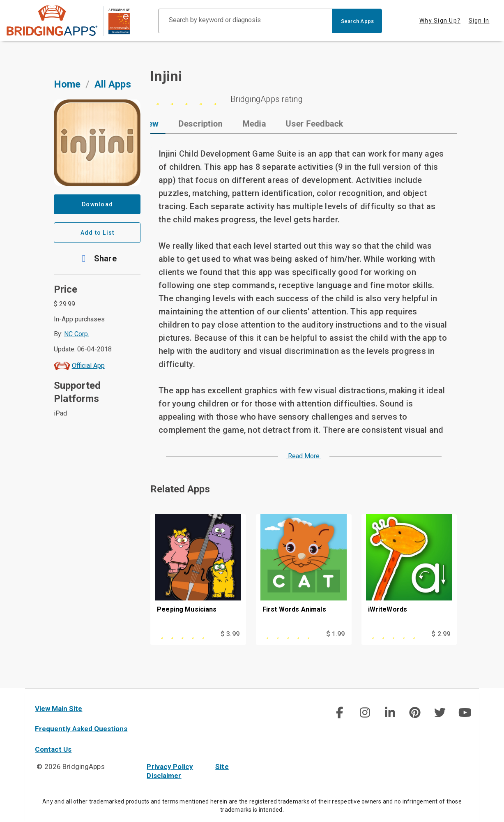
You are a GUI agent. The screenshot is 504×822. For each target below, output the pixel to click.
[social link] (339, 713)
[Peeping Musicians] (198, 571)
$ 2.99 (441, 634)
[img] (340, 713)
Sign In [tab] (479, 21)
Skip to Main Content (0, 0)
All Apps (113, 84)
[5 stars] (304, 99)
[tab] (177, 124)
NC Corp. (77, 334)
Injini (166, 76)
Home (67, 84)
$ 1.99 (336, 634)
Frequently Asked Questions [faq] (81, 729)
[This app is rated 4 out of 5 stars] (184, 634)
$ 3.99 (230, 634)
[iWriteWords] (409, 571)
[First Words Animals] (304, 571)
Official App (88, 366)
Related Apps (180, 489)
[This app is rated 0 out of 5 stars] (290, 634)
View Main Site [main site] (59, 709)
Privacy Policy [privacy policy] (170, 767)
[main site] (68, 21)
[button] (97, 259)
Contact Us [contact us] (53, 749)
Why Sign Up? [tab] (440, 21)
